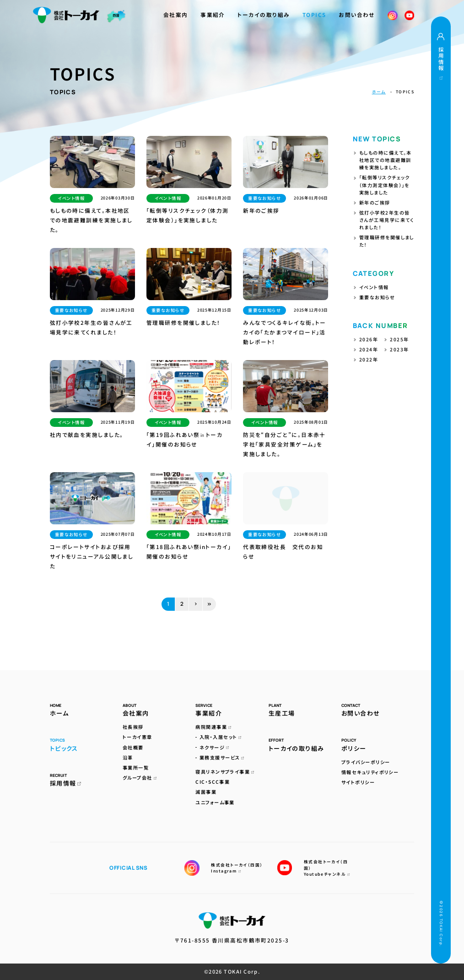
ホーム (379, 92)
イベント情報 (374, 287)
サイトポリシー (358, 782)
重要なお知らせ (377, 297)
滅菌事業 (206, 792)
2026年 (369, 339)
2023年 (399, 349)
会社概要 (133, 747)
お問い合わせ (357, 15)
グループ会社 (140, 778)
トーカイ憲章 (138, 737)
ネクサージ (214, 747)
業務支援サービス (222, 757)
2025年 (399, 339)
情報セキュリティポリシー (370, 772)
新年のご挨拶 (375, 202)
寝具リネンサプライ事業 (225, 772)
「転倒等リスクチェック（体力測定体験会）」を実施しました (385, 185)
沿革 (128, 757)
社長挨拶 (133, 727)
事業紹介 (213, 15)
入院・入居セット (221, 737)
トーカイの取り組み (264, 15)
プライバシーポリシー (366, 762)
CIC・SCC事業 (213, 782)
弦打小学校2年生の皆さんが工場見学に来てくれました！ (387, 220)
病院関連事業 (213, 727)
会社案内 (176, 15)
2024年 (369, 349)
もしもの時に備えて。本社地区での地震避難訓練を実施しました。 (386, 160)
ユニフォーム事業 (215, 802)
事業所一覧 (136, 767)
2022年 (369, 359)
